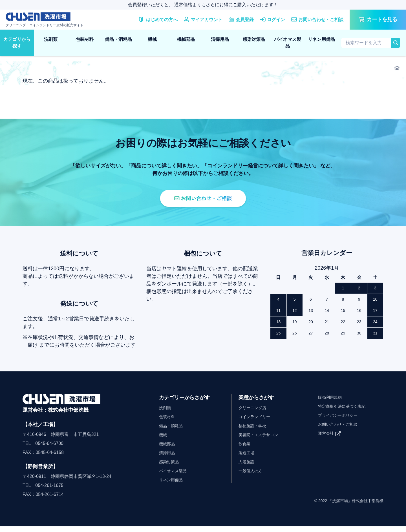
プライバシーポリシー (341, 421)
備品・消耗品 (118, 39)
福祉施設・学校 (254, 431)
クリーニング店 (254, 413)
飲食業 (245, 449)
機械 (152, 39)
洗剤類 (51, 39)
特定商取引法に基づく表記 (345, 412)
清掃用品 (220, 39)
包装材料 (85, 39)
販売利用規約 (332, 403)
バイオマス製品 (288, 43)
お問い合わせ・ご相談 (341, 430)
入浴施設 (248, 467)
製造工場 (248, 458)
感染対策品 (254, 39)
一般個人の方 (252, 476)
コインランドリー (257, 422)
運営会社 (327, 439)
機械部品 (186, 39)
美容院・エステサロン (261, 440)
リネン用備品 (321, 39)
